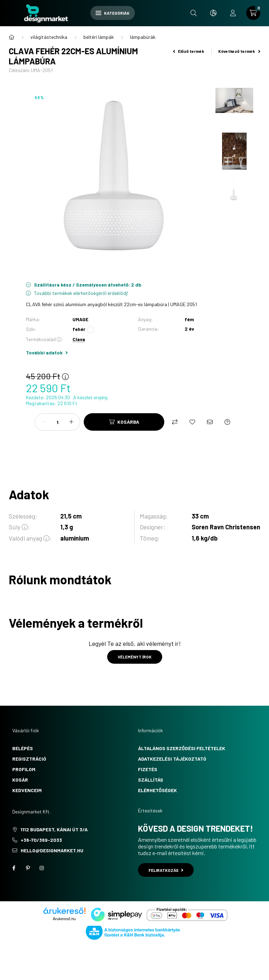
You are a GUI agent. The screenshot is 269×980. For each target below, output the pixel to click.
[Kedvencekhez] (192, 422)
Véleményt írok (135, 657)
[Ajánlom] (210, 422)
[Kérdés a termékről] (227, 422)
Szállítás (151, 780)
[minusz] (44, 422)
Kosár (20, 780)
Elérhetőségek (157, 790)
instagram (42, 868)
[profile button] (233, 13)
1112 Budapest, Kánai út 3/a (54, 829)
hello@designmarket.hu (52, 850)
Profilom (24, 769)
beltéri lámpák (99, 37)
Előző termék (189, 51)
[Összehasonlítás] (175, 422)
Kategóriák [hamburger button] (113, 13)
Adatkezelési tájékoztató (172, 759)
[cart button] (253, 13)
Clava (79, 339)
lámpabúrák (143, 37)
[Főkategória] (12, 37)
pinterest (28, 868)
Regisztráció (29, 759)
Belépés (23, 748)
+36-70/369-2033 (41, 840)
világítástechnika (49, 37)
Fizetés (148, 769)
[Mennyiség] (57, 422)
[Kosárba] (124, 422)
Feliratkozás (166, 870)
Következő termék (239, 51)
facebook (14, 868)
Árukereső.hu (64, 919)
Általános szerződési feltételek (182, 748)
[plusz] (71, 422)
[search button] (194, 13)
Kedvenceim (27, 790)
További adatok (47, 352)
